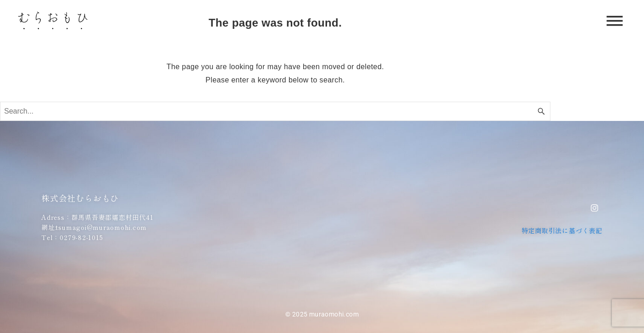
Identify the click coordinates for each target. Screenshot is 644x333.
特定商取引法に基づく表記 (562, 230)
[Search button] (541, 111)
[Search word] (275, 111)
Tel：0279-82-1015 (72, 237)
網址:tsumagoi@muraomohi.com (94, 227)
